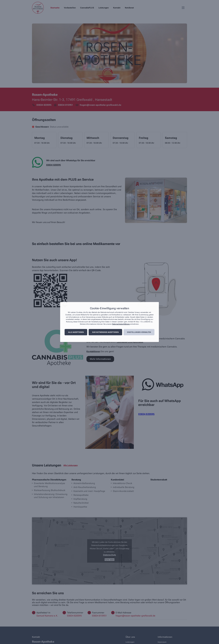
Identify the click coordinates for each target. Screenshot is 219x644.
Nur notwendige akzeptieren (105, 332)
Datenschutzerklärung (121, 324)
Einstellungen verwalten (139, 332)
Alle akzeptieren (76, 332)
